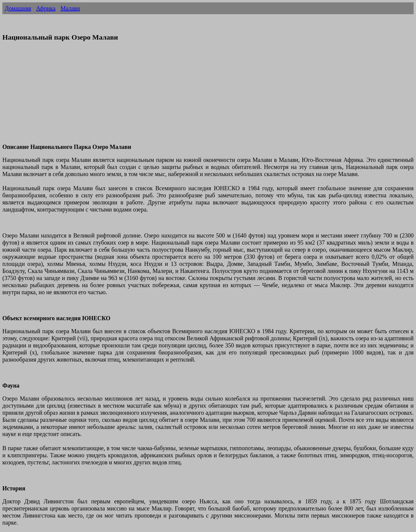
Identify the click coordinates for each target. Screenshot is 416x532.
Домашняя (18, 8)
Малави (70, 8)
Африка (46, 8)
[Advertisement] (180, 96)
